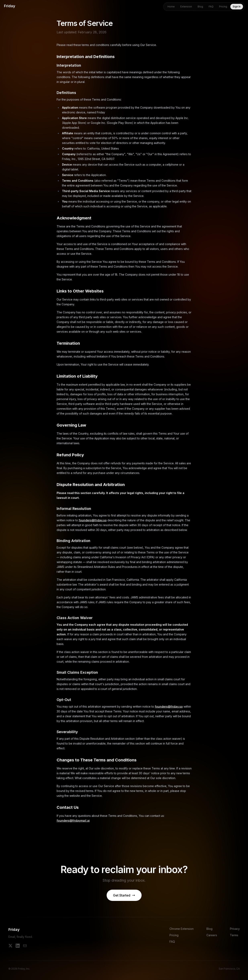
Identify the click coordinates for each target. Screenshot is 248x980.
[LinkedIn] (18, 946)
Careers (212, 935)
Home (171, 7)
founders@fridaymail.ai (73, 821)
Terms (234, 935)
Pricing (223, 7)
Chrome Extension (182, 929)
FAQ (211, 7)
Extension (186, 7)
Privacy (235, 929)
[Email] (25, 946)
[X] (10, 946)
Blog (200, 7)
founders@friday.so (93, 520)
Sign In (237, 7)
